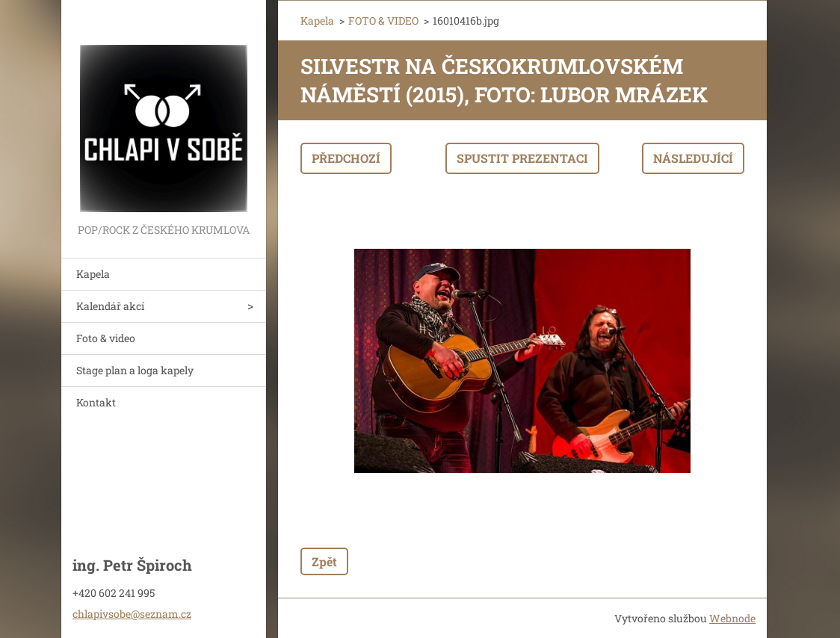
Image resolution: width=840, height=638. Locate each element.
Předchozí (346, 158)
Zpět (324, 561)
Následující (693, 158)
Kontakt (96, 402)
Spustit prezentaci (522, 158)
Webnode (732, 618)
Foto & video (106, 338)
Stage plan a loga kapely (135, 370)
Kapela (93, 274)
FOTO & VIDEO (383, 21)
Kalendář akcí (110, 306)
